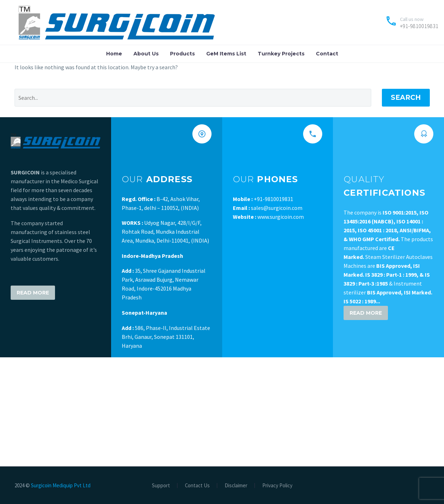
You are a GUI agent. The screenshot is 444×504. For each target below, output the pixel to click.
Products (182, 54)
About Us (146, 54)
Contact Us (197, 486)
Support (161, 486)
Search (406, 97)
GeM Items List (226, 54)
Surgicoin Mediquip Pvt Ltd (61, 485)
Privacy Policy (277, 486)
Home (114, 54)
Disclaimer (236, 486)
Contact (327, 54)
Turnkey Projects (281, 54)
